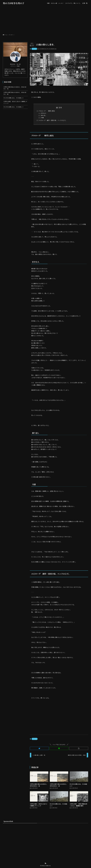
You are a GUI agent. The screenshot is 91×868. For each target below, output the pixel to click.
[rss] (45, 863)
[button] (39, 748)
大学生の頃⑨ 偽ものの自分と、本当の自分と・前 (15, 93)
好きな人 (44, 113)
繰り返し (44, 115)
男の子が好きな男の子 (14, 3)
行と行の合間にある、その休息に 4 (13, 98)
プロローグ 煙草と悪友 (47, 111)
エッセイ (34, 49)
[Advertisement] (45, 20)
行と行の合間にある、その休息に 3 (13, 107)
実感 (42, 118)
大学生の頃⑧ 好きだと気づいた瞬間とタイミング (15, 102)
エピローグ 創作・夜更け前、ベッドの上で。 (53, 120)
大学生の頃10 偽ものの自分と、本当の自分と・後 (15, 88)
